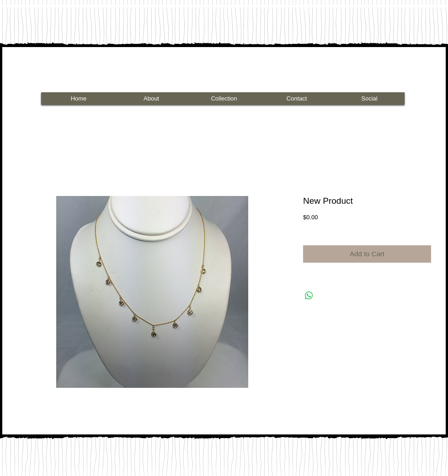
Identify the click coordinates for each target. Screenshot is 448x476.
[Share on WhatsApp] (309, 296)
